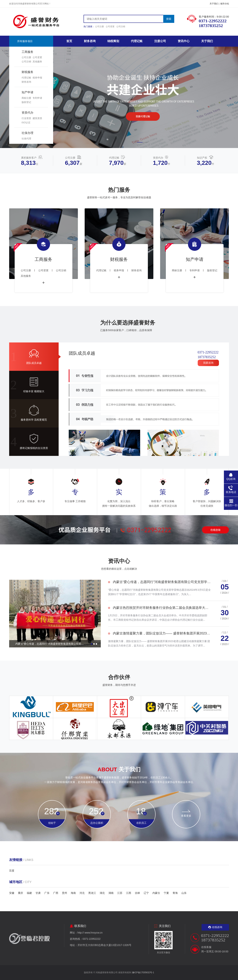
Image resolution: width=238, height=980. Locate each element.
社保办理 (27, 133)
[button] (140, 142)
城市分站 (225, 4)
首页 (69, 41)
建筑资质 (37, 118)
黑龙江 (92, 893)
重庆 (21, 893)
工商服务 (27, 52)
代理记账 (26, 78)
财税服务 (27, 72)
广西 (56, 893)
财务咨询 (26, 82)
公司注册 (99, 27)
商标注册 (26, 98)
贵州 (64, 893)
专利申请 (37, 98)
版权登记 (26, 102)
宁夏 (166, 893)
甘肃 (38, 893)
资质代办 (27, 113)
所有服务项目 (25, 41)
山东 (184, 893)
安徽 (12, 893)
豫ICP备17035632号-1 (143, 972)
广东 (47, 893)
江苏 (120, 893)
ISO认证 (26, 122)
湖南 (111, 893)
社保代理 (26, 139)
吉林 (137, 893)
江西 (129, 893)
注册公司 (160, 41)
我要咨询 (208, 363)
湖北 (102, 893)
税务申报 (37, 78)
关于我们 (214, 4)
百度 (12, 871)
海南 (73, 893)
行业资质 (26, 118)
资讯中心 (184, 41)
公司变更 (110, 27)
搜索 (169, 19)
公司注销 (121, 27)
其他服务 (37, 62)
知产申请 (27, 92)
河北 (82, 893)
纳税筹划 (113, 41)
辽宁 (146, 893)
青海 (175, 893)
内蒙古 (156, 893)
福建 (29, 893)
